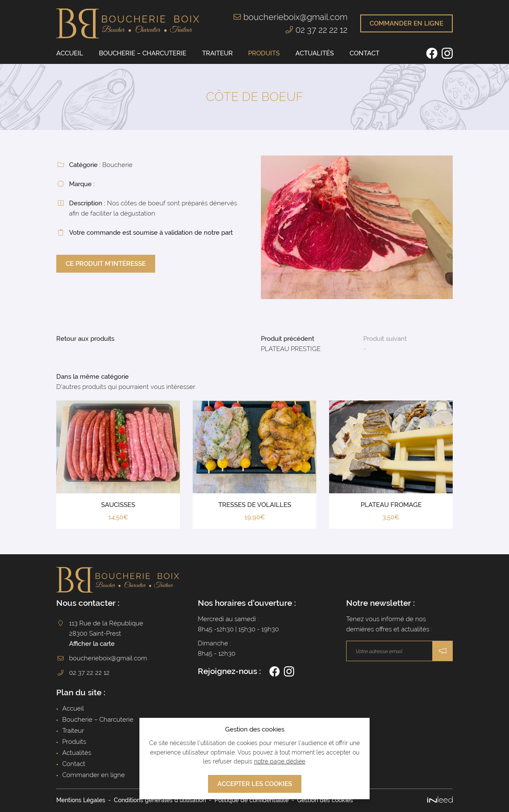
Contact (364, 53)
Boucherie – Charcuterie (143, 53)
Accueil (70, 53)
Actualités (315, 53)
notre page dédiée (280, 761)
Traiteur (217, 53)
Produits (264, 53)
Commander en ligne (94, 775)
